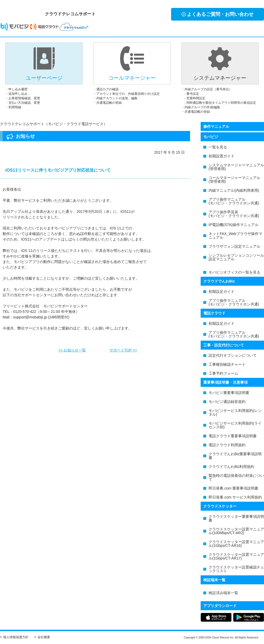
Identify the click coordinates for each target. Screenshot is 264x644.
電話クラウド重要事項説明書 (233, 436)
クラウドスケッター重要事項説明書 (236, 518)
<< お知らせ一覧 (72, 349)
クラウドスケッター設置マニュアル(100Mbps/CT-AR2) (236, 531)
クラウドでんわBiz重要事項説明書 (235, 456)
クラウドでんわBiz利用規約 (231, 467)
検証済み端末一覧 (223, 593)
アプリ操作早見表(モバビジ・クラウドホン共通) (234, 214)
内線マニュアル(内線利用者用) (234, 190)
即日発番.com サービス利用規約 (235, 497)
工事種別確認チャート (227, 364)
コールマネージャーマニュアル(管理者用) (234, 180)
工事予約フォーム (223, 373)
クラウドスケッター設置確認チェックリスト (236, 569)
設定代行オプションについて (233, 355)
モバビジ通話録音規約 (227, 402)
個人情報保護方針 (16, 637)
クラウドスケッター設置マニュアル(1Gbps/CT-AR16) (236, 544)
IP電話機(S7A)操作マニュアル (234, 225)
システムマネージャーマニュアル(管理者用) (236, 167)
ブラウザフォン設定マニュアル (234, 246)
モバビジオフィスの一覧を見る (234, 272)
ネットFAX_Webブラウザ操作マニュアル (235, 236)
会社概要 (44, 637)
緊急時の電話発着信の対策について (236, 477)
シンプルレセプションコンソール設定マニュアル (236, 257)
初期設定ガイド (221, 292)
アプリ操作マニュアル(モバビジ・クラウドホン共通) (234, 201)
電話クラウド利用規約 (227, 445)
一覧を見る (218, 147)
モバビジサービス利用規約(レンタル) (235, 412)
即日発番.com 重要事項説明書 (233, 488)
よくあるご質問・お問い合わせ (218, 14)
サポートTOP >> (123, 349)
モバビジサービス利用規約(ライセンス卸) (235, 425)
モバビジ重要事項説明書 (229, 393)
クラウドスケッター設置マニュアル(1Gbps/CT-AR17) (236, 556)
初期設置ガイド (221, 156)
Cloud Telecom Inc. (223, 638)
